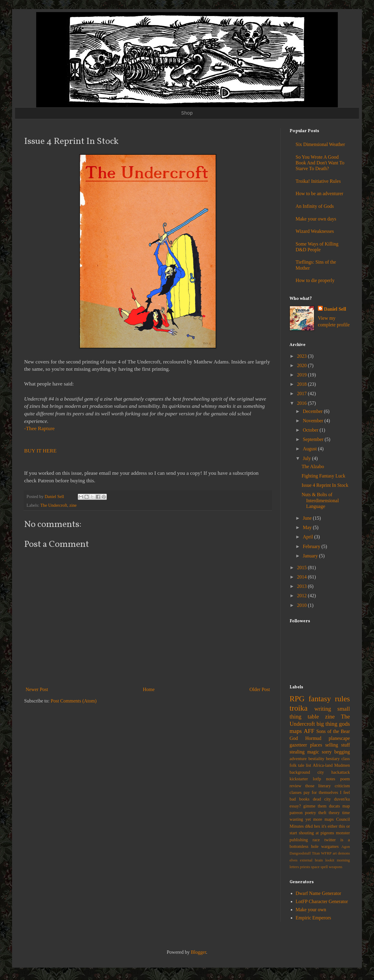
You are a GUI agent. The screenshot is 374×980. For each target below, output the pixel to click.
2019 (303, 375)
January (311, 556)
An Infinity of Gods (315, 206)
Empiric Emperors (313, 918)
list (309, 765)
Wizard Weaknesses (315, 231)
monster (343, 833)
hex (317, 826)
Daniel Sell (335, 309)
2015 (303, 568)
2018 (303, 384)
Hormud (313, 738)
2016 (303, 403)
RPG (297, 699)
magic (313, 752)
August (310, 449)
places (316, 745)
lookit (330, 860)
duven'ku (342, 799)
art (335, 853)
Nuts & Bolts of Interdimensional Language (320, 500)
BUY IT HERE (40, 451)
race (316, 840)
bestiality (316, 759)
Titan (316, 853)
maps (296, 731)
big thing (327, 724)
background (300, 772)
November (314, 421)
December (313, 411)
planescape (339, 738)
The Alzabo (313, 466)
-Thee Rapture (39, 428)
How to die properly (315, 280)
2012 (303, 596)
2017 (303, 393)
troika (299, 708)
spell (324, 867)
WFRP (326, 853)
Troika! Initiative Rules (318, 181)
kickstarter (299, 779)
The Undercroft (54, 505)
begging (342, 752)
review (295, 786)
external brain (312, 860)
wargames (330, 846)
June (308, 518)
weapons (336, 867)
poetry (311, 813)
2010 (303, 605)
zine (73, 505)
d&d (309, 826)
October (311, 430)
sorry (327, 752)
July (307, 458)
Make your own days (316, 219)
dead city (322, 799)
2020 (303, 365)
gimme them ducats (322, 806)
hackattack (341, 772)
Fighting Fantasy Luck (323, 476)
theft (322, 813)
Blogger (199, 952)
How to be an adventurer (319, 193)
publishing (299, 840)
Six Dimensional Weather (320, 144)
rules (342, 699)
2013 (303, 586)
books (304, 799)
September (314, 439)
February (312, 546)
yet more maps (320, 819)
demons (344, 853)
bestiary (333, 759)
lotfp (317, 779)
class (346, 759)
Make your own (311, 910)
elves (293, 860)
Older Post (260, 689)
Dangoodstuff (300, 853)
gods (344, 724)
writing (323, 709)
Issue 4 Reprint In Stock (325, 485)
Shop (187, 113)
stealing (297, 752)
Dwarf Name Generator (318, 893)
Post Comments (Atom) (74, 701)
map (346, 806)
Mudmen (342, 765)
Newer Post (37, 689)
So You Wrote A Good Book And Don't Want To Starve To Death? (320, 163)
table (313, 717)
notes (331, 779)
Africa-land (323, 765)
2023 (303, 356)
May (308, 527)
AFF (309, 731)
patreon (296, 813)
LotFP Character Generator (322, 901)
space (315, 867)
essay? (295, 806)
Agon (346, 847)
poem (345, 779)
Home (149, 689)
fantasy (320, 699)
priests (305, 867)
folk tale (297, 765)
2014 (303, 577)
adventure (298, 759)
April (309, 537)
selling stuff (338, 745)
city (321, 772)
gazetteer (298, 745)
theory (334, 813)
